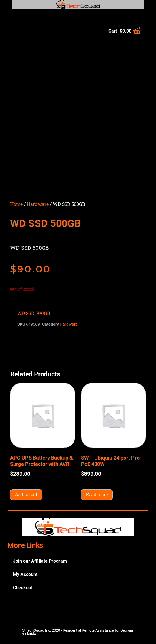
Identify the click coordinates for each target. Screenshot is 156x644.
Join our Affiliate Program (40, 561)
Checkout (23, 588)
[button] (78, 15)
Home (16, 204)
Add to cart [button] (26, 495)
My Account (25, 574)
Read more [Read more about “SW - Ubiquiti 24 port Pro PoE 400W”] (97, 495)
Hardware (38, 204)
